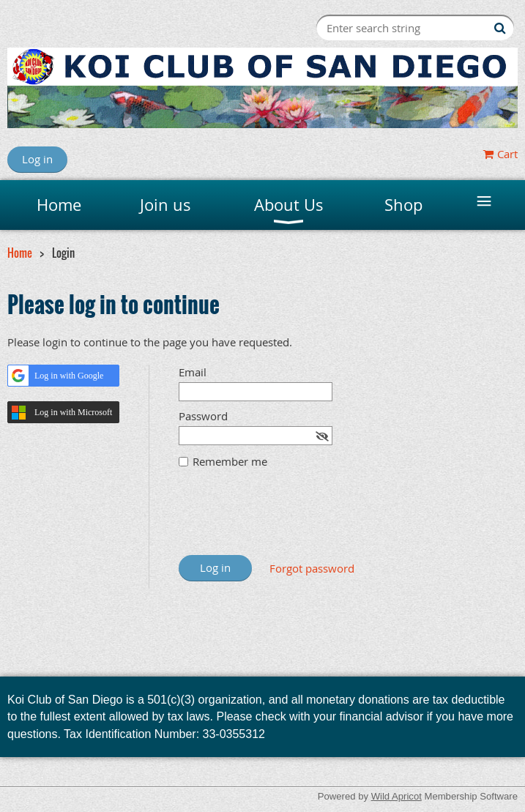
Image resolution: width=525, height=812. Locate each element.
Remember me (230, 461)
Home (20, 253)
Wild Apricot (396, 796)
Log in (37, 159)
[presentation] (290, 519)
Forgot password (312, 568)
